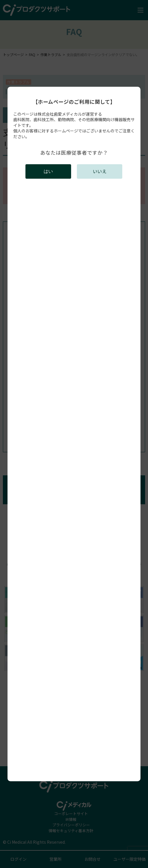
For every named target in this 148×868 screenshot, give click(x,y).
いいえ (100, 171)
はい (48, 171)
